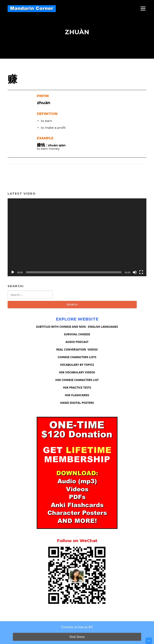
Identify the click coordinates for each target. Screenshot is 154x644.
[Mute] (135, 274)
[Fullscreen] (141, 274)
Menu (143, 9)
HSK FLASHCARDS (77, 397)
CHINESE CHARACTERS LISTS (77, 359)
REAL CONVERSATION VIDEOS (77, 351)
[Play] (13, 274)
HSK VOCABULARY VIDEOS (77, 374)
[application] (77, 239)
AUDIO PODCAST (77, 344)
